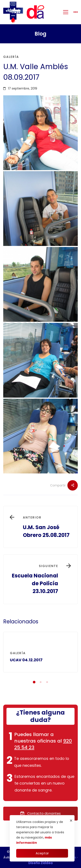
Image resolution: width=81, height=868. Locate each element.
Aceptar (42, 853)
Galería (11, 57)
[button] (34, 682)
